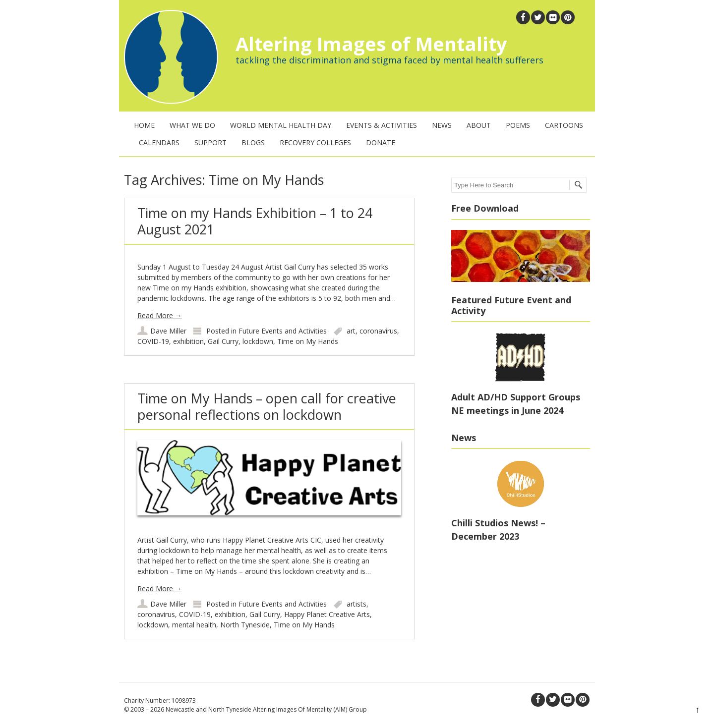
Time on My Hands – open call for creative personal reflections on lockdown (267, 406)
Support (210, 142)
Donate (381, 142)
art (351, 331)
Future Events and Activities (283, 331)
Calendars (159, 142)
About (479, 125)
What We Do (192, 125)
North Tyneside (245, 625)
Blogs (253, 142)
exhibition (188, 341)
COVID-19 (153, 341)
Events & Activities (382, 125)
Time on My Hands (308, 341)
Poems (518, 125)
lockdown (258, 341)
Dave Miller (168, 331)
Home (144, 125)
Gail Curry (223, 341)
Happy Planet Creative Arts (327, 614)
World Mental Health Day (281, 125)
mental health (194, 625)
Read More (160, 315)
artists (357, 604)
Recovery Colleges (315, 142)
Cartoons (564, 125)
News (442, 125)
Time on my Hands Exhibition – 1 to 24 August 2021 (255, 221)
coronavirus (378, 331)
